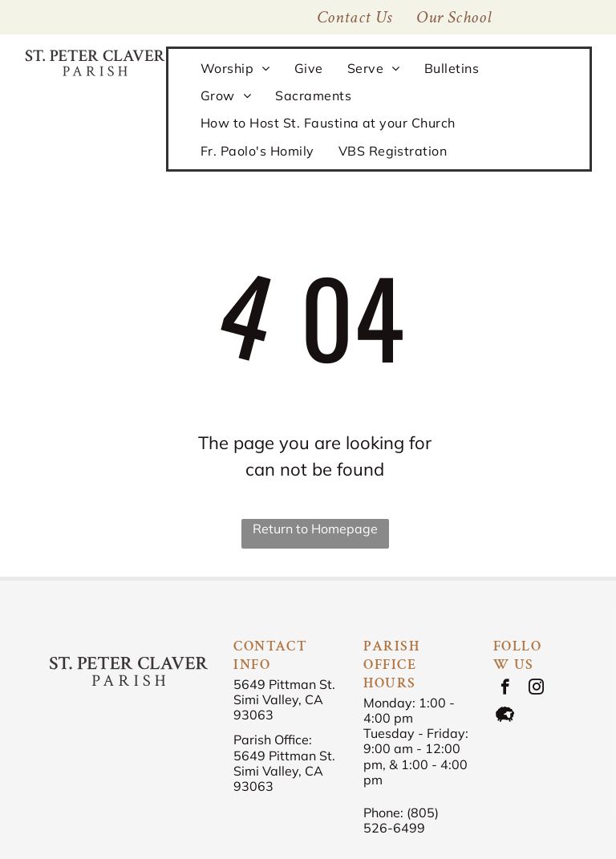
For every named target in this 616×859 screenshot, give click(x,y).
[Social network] (505, 716)
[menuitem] (454, 17)
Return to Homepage (315, 529)
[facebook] (505, 689)
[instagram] (536, 689)
